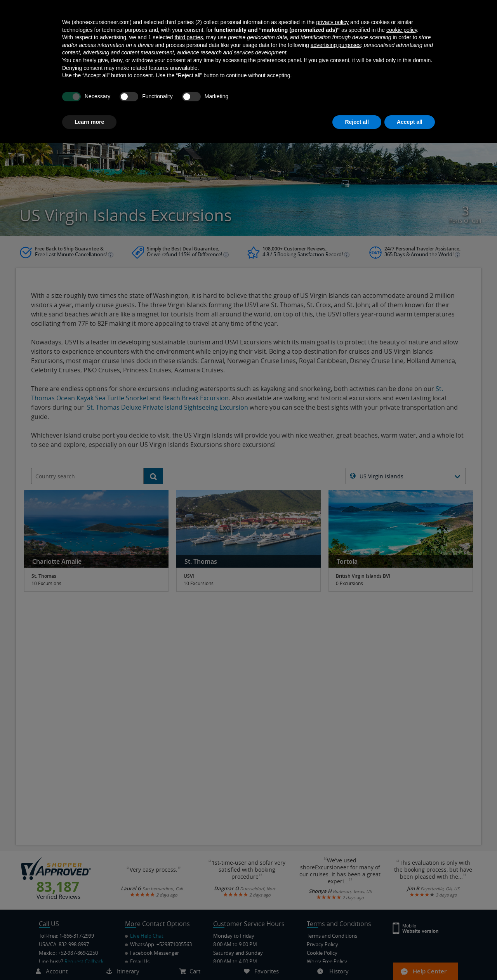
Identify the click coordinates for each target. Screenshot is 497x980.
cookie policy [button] (402, 867)
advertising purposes (336, 882)
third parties (189, 874)
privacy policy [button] (332, 859)
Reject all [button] (357, 959)
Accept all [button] (410, 959)
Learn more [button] (89, 959)
